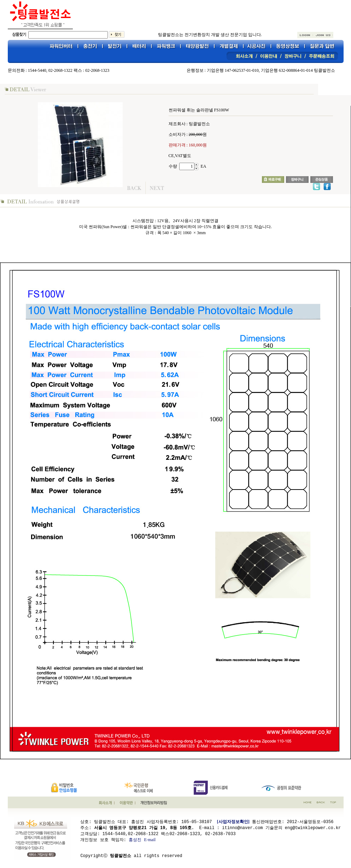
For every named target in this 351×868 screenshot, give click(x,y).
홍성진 (135, 839)
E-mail (150, 839)
